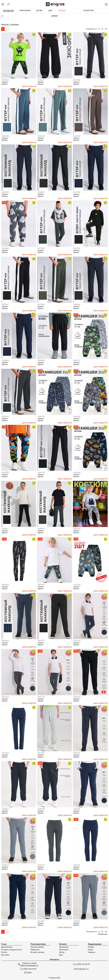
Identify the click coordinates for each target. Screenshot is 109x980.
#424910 (77, 697)
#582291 (41, 192)
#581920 (77, 192)
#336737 (41, 865)
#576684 (5, 248)
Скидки (91, 947)
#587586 (77, 80)
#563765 (41, 473)
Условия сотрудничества (11, 950)
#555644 (77, 473)
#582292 (5, 192)
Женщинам (64, 947)
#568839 (5, 360)
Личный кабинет (37, 947)
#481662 (41, 585)
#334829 (5, 921)
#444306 (5, 641)
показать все (103, 934)
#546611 (5, 529)
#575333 (41, 248)
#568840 (77, 304)
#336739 (5, 865)
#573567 (5, 304)
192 (106, 29)
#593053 (5, 80)
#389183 (41, 809)
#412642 (41, 753)
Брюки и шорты (54, 16)
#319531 (41, 921)
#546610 (41, 529)
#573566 (41, 304)
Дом (61, 955)
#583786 (5, 136)
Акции (90, 950)
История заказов (37, 952)
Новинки (91, 952)
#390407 (5, 809)
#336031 (77, 865)
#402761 (77, 753)
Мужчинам (64, 950)
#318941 (77, 921)
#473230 (77, 585)
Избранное (35, 950)
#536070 (77, 529)
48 (99, 29)
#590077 (41, 80)
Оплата (4, 952)
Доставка (5, 955)
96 (102, 29)
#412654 (5, 753)
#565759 (41, 417)
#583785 (41, 136)
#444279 (41, 641)
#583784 (77, 136)
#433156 (77, 641)
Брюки (5, 84)
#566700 (5, 417)
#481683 (5, 585)
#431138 (41, 697)
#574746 (77, 248)
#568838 (41, 360)
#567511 (77, 360)
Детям (62, 952)
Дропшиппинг (7, 947)
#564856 (77, 417)
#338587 (77, 809)
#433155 (5, 697)
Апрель (5, 82)
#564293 (5, 473)
